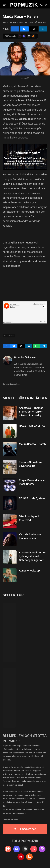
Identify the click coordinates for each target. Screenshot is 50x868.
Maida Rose (9, 336)
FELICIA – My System (32, 498)
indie (5, 22)
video (13, 22)
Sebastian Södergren (25, 357)
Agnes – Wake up (29, 571)
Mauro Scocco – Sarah (32, 444)
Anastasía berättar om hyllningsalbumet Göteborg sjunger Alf (32, 556)
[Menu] (4, 5)
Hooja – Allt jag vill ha (32, 426)
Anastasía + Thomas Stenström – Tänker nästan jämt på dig (31, 412)
